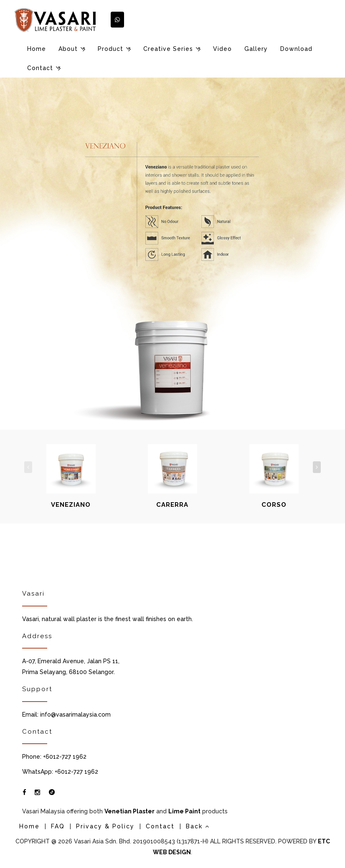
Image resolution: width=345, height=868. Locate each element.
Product (110, 49)
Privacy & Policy (105, 826)
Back (198, 826)
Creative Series (168, 49)
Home (37, 49)
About (68, 49)
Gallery (256, 49)
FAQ (58, 826)
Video (222, 49)
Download (296, 49)
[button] (117, 20)
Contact (40, 68)
